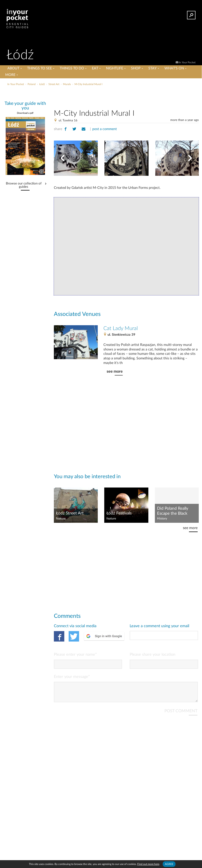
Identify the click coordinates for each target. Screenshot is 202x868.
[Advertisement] (126, 97)
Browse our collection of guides (24, 185)
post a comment (105, 129)
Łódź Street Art (70, 513)
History (162, 519)
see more (115, 371)
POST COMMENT (181, 715)
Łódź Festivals (119, 513)
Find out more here (148, 864)
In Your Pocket (187, 62)
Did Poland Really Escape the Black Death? (173, 511)
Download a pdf (25, 113)
